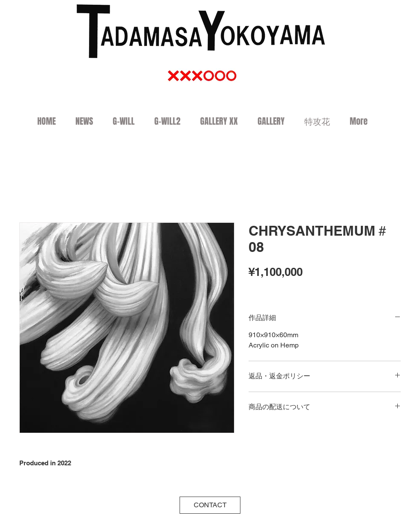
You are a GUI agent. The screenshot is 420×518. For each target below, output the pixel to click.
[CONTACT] (210, 505)
